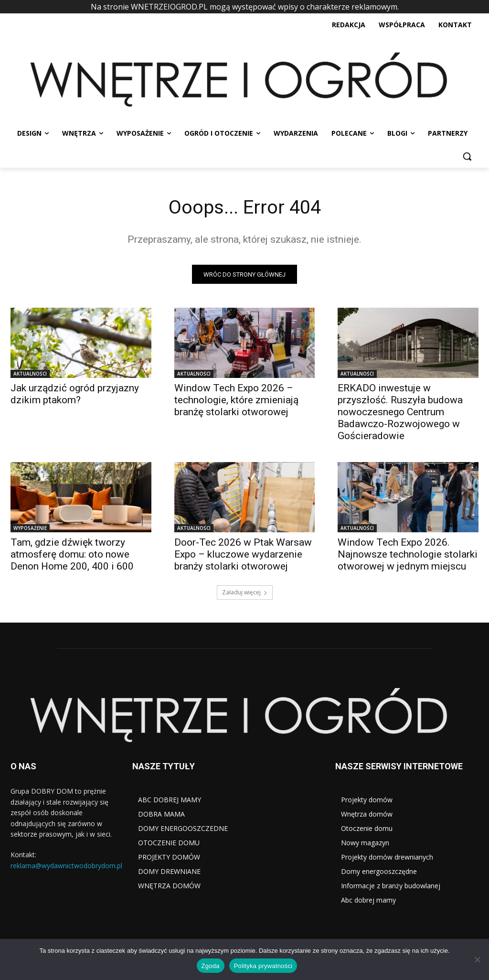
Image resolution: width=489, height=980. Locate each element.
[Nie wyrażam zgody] (477, 959)
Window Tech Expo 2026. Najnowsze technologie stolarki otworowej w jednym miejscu (408, 555)
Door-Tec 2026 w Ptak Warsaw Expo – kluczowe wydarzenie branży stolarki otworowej (243, 555)
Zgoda (211, 966)
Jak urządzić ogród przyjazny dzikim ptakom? (75, 395)
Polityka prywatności (263, 966)
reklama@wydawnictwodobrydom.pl (66, 866)
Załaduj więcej (245, 593)
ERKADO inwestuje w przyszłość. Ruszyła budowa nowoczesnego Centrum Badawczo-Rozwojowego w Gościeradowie (400, 413)
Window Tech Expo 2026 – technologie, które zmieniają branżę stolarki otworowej (236, 401)
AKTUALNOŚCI (30, 375)
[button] (467, 156)
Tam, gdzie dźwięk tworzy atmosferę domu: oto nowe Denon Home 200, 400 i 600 (72, 555)
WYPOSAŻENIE (30, 529)
